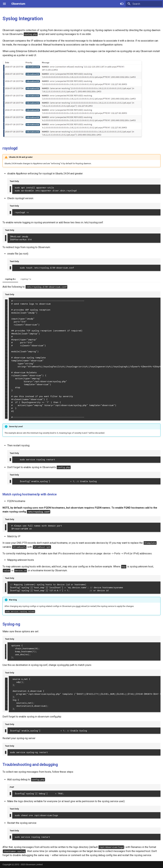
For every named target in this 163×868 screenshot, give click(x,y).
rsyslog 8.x (10, 279)
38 (6, 411)
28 (6, 381)
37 (6, 408)
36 (6, 405)
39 (6, 414)
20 (6, 358)
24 (6, 369)
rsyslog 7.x (26, 279)
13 (6, 337)
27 (6, 378)
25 (6, 372)
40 (6, 417)
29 (6, 384)
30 (6, 387)
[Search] (144, 4)
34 (6, 399)
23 (6, 366)
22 (6, 364)
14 (6, 340)
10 (6, 328)
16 (6, 345)
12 (6, 334)
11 (6, 331)
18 (6, 351)
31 (6, 390)
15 (6, 342)
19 (6, 355)
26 (6, 375)
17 (6, 348)
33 (6, 396)
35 (6, 402)
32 (6, 393)
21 (6, 361)
